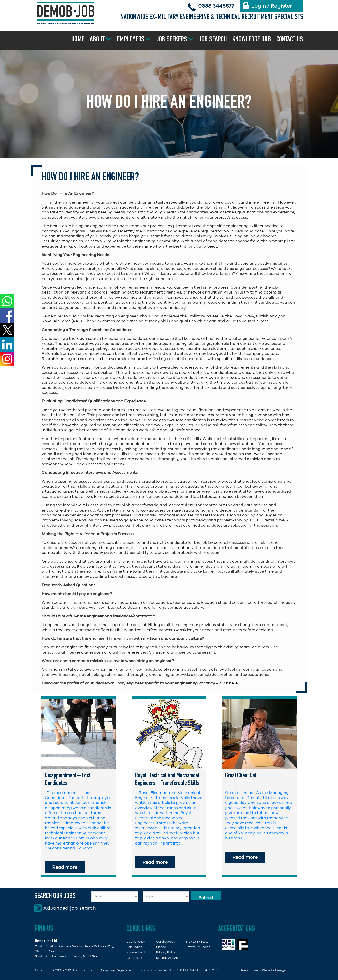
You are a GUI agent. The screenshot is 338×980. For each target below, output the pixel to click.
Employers (131, 40)
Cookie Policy (136, 942)
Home (78, 40)
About (97, 40)
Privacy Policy (166, 952)
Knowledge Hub (252, 40)
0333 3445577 (216, 6)
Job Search (213, 40)
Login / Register (272, 6)
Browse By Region (198, 947)
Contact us (290, 40)
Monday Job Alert (168, 958)
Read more (65, 867)
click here (228, 683)
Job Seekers (172, 40)
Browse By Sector (198, 942)
